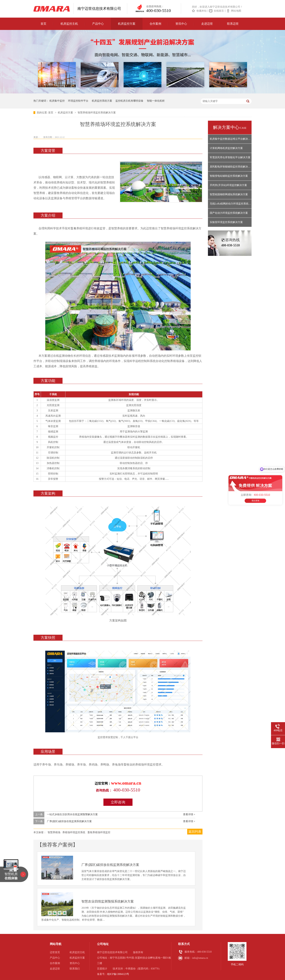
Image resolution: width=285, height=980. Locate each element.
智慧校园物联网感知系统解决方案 (229, 194)
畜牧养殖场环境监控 (99, 832)
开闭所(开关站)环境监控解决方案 (228, 185)
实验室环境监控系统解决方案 (226, 222)
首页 (43, 24)
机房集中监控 (57, 101)
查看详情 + (189, 814)
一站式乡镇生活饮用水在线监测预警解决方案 (72, 814)
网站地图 (236, 11)
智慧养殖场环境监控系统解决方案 (97, 113)
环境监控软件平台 (78, 101)
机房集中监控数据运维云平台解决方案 (231, 139)
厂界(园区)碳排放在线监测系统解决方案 (69, 821)
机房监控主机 (69, 24)
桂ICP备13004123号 (118, 974)
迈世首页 (55, 952)
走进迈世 (207, 24)
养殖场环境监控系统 (74, 832)
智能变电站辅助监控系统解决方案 (229, 176)
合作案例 (155, 24)
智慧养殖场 (54, 832)
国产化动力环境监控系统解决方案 (229, 213)
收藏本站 (202, 11)
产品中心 (98, 24)
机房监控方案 (127, 24)
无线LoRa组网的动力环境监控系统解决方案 (231, 204)
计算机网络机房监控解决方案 (226, 148)
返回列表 (195, 832)
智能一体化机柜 (156, 101)
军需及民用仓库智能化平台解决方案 (230, 157)
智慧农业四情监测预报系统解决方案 (108, 901)
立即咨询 (118, 802)
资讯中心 (181, 24)
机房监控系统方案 (102, 101)
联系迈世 (233, 24)
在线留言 (219, 11)
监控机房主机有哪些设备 (129, 101)
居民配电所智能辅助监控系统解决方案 (231, 167)
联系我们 (75, 969)
